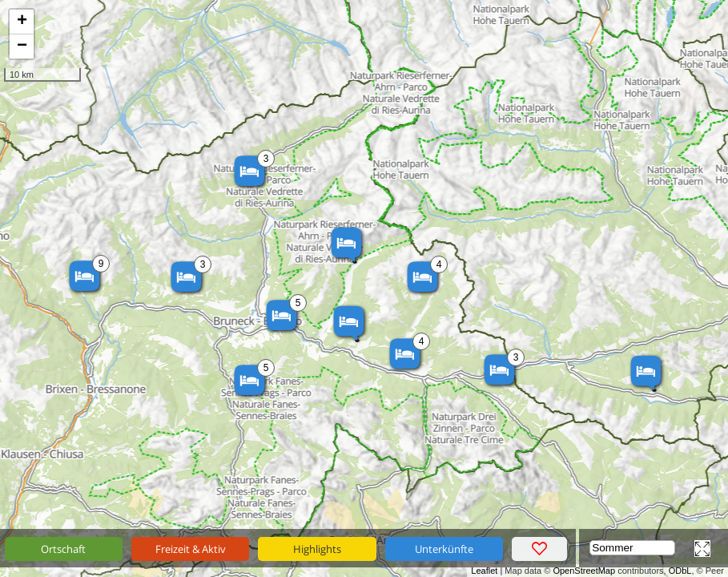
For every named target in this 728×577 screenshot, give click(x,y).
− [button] (22, 46)
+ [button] (22, 22)
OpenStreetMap (584, 571)
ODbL (680, 571)
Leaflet (484, 571)
